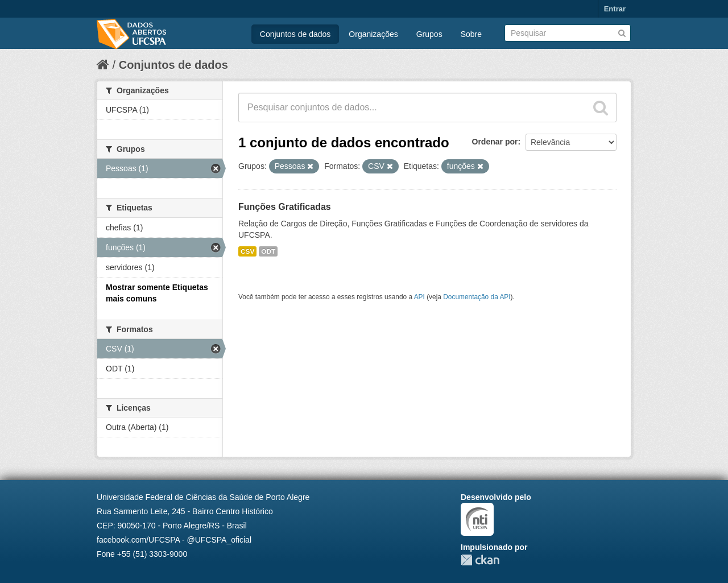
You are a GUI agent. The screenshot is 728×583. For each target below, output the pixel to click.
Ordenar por (495, 142)
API (419, 297)
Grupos (429, 34)
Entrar (615, 9)
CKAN (480, 560)
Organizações (373, 34)
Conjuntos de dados (295, 34)
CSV (247, 251)
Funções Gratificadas (285, 207)
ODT (268, 251)
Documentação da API (477, 297)
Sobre (471, 34)
